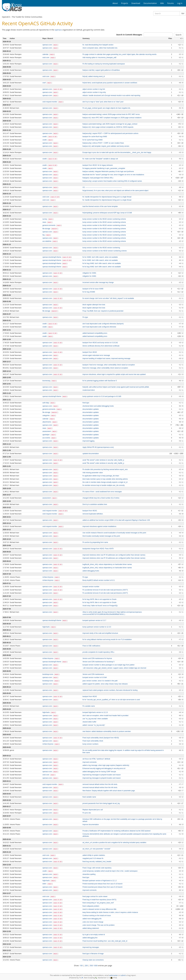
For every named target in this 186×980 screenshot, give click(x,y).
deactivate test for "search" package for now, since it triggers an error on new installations (113, 175)
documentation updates (91, 409)
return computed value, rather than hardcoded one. (100, 48)
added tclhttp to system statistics (94, 855)
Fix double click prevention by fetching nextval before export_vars (105, 469)
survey (45, 219)
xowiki (45, 137)
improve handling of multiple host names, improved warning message (106, 358)
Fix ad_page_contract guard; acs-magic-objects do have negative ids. (107, 108)
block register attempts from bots (94, 305)
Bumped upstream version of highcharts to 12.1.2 (100, 881)
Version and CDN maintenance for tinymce (97, 658)
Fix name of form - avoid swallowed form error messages (102, 492)
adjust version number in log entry (94, 92)
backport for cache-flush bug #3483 (95, 137)
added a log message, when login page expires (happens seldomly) (106, 765)
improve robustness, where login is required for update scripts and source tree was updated (114, 374)
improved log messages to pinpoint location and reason (102, 775)
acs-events (46, 438)
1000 (95, 965)
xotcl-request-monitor (50, 102)
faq (44, 235)
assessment (47, 431)
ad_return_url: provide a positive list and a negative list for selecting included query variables (114, 843)
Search (179, 35)
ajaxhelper (46, 435)
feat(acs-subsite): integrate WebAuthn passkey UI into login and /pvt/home (108, 171)
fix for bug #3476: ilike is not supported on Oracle (99, 599)
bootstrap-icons (48, 674)
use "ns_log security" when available (95, 719)
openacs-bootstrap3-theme (52, 260)
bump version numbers (90, 744)
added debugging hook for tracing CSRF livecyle (99, 772)
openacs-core (47, 45)
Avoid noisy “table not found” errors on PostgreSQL (100, 606)
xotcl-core (46, 58)
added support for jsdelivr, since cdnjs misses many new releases (105, 684)
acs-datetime (47, 241)
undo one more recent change (93, 922)
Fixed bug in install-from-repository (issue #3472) (99, 900)
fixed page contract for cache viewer (95, 896)
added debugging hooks (91, 571)
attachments (47, 422)
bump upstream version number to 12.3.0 (97, 627)
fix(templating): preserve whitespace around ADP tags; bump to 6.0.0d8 (107, 213)
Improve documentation (91, 825)
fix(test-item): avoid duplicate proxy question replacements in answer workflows (110, 83)
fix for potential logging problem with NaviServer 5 (100, 381)
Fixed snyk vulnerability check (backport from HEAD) (101, 738)
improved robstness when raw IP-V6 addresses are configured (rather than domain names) (114, 555)
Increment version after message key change (98, 282)
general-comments (49, 225)
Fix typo (85, 317)
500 (91, 965)
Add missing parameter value (93, 473)
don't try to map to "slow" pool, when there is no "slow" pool (103, 102)
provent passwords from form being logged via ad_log (101, 803)
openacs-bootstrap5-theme (52, 257)
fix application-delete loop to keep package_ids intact (101, 476)
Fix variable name (89, 706)
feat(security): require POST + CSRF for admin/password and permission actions (110, 133)
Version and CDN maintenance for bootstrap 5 (98, 662)
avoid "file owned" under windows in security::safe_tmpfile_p (103, 460)
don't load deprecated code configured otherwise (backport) (103, 324)
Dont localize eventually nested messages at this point (101, 536)
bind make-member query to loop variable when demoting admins (105, 479)
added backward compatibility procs (95, 333)
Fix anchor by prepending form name (95, 542)
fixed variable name (89, 797)
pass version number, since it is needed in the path (100, 681)
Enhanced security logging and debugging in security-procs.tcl (104, 768)
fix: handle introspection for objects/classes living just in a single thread (107, 197)
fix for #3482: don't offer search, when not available (100, 257)
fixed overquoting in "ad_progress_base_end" (98, 903)
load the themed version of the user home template (100, 206)
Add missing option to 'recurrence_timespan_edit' (99, 58)
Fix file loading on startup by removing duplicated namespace (104, 64)
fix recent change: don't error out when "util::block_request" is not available (108, 298)
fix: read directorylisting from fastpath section (98, 45)
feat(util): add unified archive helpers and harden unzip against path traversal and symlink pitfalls (116, 387)
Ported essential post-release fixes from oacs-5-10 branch (103, 884)
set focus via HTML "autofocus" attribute (96, 759)
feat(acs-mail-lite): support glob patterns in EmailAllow (101, 70)
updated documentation (91, 454)
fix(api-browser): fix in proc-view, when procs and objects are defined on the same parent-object (115, 191)
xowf (44, 83)
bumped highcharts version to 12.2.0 (95, 712)
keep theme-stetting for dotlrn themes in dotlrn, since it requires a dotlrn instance (110, 912)
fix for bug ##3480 (89, 292)
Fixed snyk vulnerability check (93, 741)
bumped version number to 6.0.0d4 (95, 677)
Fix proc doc (87, 813)
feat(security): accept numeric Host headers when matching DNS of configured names (112, 181)
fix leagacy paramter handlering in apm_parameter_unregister (104, 168)
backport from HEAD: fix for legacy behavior (98, 165)
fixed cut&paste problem (91, 906)
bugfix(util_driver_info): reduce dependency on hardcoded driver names (107, 564)
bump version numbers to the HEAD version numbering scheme (105, 251)
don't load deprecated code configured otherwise (99, 327)
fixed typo (86, 403)
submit (123, 975)
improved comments (90, 762)
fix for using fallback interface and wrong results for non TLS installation (107, 640)
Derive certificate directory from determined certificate (101, 346)
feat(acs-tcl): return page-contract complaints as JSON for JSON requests (108, 127)
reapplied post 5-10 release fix (93, 858)
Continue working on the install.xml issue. (97, 916)
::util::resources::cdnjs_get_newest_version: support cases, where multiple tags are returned (114, 668)
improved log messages (91, 947)
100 (81, 965)
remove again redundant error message (96, 355)
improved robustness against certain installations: (100, 526)
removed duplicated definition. (93, 514)
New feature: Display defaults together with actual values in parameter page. (109, 791)
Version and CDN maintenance (93, 674)
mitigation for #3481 (89, 273)
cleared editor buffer (89, 722)
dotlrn (45, 884)
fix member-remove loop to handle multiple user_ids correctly (104, 485)
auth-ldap (46, 403)
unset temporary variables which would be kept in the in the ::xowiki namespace (110, 871)
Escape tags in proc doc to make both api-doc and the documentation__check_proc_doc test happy (117, 152)
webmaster (113, 975)
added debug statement (91, 928)
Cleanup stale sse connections (93, 960)
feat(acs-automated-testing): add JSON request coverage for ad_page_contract (110, 124)
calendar (46, 54)
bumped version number (91, 587)
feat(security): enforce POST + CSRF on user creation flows (103, 143)
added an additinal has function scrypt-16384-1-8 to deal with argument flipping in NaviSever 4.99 (116, 520)
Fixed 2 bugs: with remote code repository (97, 868)
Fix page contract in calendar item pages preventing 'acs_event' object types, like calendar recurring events (119, 54)
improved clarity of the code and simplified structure (100, 633)
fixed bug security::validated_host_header (97, 862)
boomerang (47, 381)
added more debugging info (92, 919)
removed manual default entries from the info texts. (100, 784)
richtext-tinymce (48, 577)
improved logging (88, 441)
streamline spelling (89, 874)
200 (86, 965)
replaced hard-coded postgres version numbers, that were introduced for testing (110, 690)
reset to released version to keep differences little (99, 909)
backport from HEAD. (90, 511)
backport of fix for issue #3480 (93, 289)
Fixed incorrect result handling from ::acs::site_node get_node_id (105, 941)
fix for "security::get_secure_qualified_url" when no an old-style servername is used (111, 700)
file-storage (47, 229)
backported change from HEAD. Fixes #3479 (98, 549)
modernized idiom (89, 390)
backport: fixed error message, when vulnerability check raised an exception (109, 365)
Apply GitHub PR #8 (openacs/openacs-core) (98, 447)
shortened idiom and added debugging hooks (98, 406)
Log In (180, 3)
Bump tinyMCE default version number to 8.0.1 (99, 580)
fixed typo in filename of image (93, 954)
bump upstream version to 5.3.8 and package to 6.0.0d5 (102, 396)
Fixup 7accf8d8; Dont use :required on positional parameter (103, 311)
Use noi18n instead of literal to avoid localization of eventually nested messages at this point (114, 533)
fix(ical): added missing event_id (94, 76)
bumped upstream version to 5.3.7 (94, 620)
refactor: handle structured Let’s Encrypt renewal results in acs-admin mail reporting (111, 95)
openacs (58, 30)
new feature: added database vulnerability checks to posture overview (107, 731)
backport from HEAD (90, 352)
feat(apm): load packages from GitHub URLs (98, 178)
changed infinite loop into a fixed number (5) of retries (101, 498)
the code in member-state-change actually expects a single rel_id (105, 482)
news (45, 222)
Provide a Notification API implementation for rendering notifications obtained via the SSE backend (116, 831)
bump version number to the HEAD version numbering (101, 248)
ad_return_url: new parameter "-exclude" (96, 849)
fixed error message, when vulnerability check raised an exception (105, 368)
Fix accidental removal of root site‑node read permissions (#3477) (105, 590)
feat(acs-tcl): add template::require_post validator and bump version (106, 146)
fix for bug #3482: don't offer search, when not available (102, 263)
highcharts (46, 627)
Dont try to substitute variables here (95, 504)
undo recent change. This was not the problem (99, 925)
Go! (183, 13)
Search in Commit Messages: (129, 35)
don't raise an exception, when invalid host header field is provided (105, 716)
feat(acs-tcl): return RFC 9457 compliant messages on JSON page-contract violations (112, 118)
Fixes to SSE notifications (91, 646)
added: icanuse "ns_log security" (94, 725)
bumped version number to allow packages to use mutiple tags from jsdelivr (109, 665)
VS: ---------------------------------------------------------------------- (102, 187)
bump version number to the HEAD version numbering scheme (104, 219)
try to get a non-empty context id (94, 935)
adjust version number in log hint (94, 89)
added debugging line (90, 938)
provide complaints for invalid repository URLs (98, 652)
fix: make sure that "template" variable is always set (100, 159)
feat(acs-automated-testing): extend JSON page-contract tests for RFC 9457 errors (111, 114)
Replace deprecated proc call (93, 810)
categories (46, 415)
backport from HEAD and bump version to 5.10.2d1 (100, 343)
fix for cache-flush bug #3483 (93, 140)
